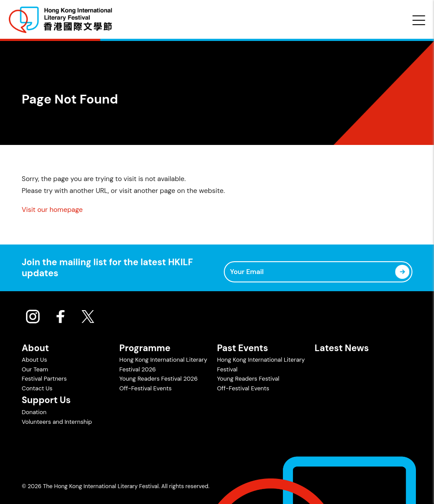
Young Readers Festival (248, 379)
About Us (34, 360)
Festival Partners (44, 379)
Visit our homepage (52, 210)
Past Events (242, 348)
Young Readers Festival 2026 (159, 379)
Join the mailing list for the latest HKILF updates (107, 268)
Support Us (46, 400)
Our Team (35, 369)
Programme (145, 348)
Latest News (342, 348)
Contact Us (37, 388)
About (35, 348)
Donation (34, 412)
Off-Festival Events (146, 388)
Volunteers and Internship (57, 422)
